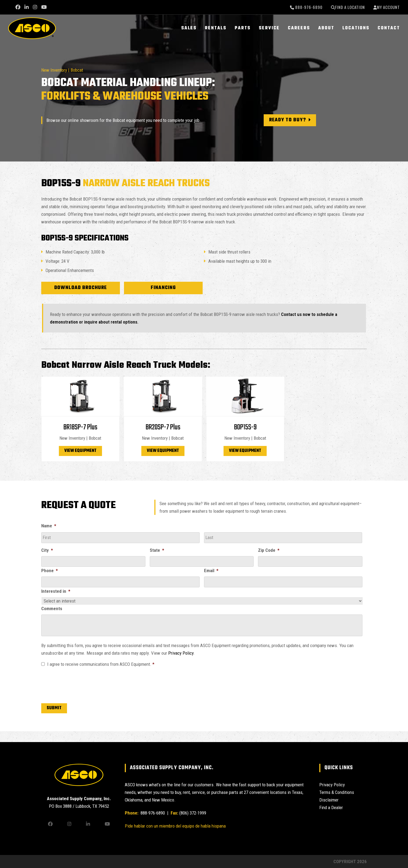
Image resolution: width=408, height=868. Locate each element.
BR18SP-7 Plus (80, 427)
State (157, 550)
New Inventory (54, 70)
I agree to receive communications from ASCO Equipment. (101, 664)
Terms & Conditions (337, 792)
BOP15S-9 (245, 427)
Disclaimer (329, 800)
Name (49, 526)
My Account (388, 7)
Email (211, 571)
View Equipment (80, 451)
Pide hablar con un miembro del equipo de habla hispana (175, 826)
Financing (163, 288)
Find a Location (350, 7)
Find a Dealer (331, 807)
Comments (52, 609)
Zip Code (269, 550)
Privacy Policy (181, 653)
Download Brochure (81, 288)
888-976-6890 (308, 7)
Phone (50, 571)
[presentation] (82, 684)
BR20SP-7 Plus (163, 427)
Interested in (56, 591)
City (47, 550)
